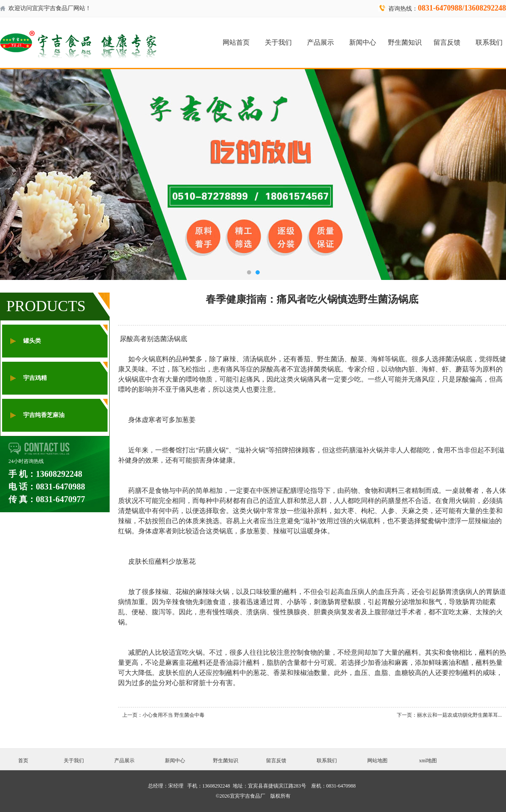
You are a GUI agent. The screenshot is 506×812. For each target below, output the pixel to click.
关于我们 (278, 42)
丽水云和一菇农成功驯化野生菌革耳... (459, 715)
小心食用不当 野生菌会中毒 (174, 715)
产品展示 (320, 42)
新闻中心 (363, 42)
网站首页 (236, 42)
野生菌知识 (405, 42)
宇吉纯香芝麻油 (44, 415)
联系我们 (489, 42)
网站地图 (377, 761)
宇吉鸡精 (35, 378)
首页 (23, 761)
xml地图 (428, 761)
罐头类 (32, 341)
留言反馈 (447, 42)
